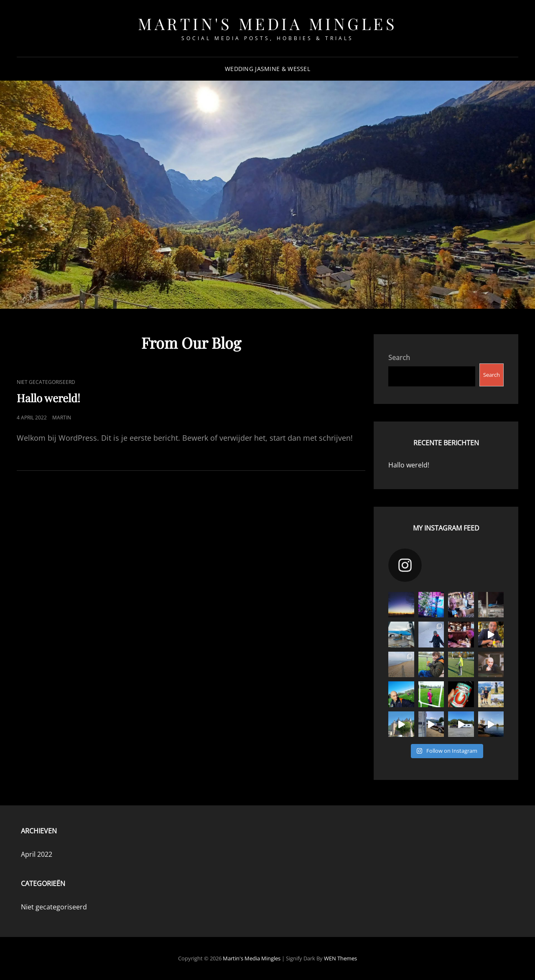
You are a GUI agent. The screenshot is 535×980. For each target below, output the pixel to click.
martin (62, 418)
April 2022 (37, 854)
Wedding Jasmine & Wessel (267, 69)
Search (399, 358)
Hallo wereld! (48, 398)
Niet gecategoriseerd (46, 382)
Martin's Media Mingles (267, 24)
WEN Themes (340, 958)
